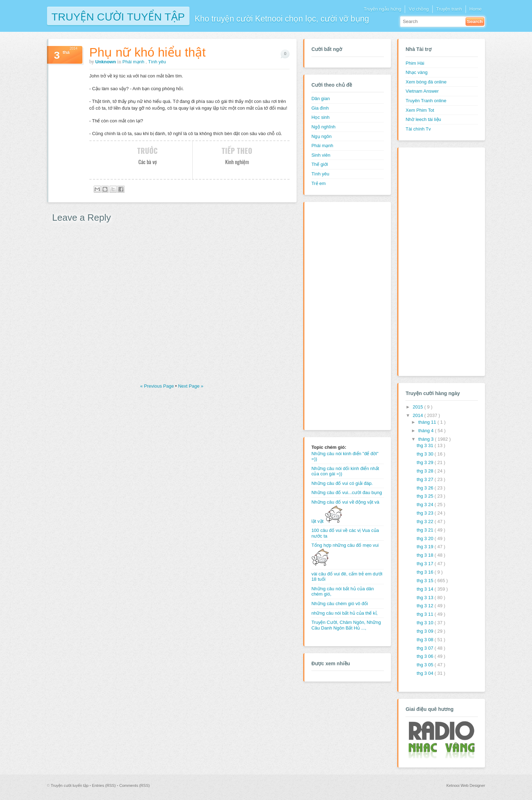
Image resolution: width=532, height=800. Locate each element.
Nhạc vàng (416, 72)
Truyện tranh (449, 9)
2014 (419, 415)
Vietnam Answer (422, 91)
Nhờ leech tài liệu (423, 119)
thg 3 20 (426, 538)
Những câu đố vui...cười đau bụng (347, 492)
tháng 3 (426, 439)
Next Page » (191, 386)
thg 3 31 (426, 445)
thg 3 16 (426, 572)
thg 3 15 (426, 581)
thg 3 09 (426, 631)
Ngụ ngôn (321, 136)
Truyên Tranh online (426, 101)
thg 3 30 (426, 454)
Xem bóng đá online (426, 82)
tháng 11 (428, 422)
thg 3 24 (426, 505)
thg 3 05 (426, 665)
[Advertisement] (340, 315)
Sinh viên (321, 155)
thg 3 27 (426, 479)
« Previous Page (158, 386)
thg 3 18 (426, 555)
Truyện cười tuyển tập (118, 16)
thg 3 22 (426, 521)
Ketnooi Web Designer (466, 785)
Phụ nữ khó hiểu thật (148, 52)
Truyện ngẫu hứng (382, 9)
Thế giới (320, 164)
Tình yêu (157, 62)
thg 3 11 (426, 614)
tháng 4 (426, 431)
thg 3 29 (426, 462)
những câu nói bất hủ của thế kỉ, (344, 613)
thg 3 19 (426, 547)
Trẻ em (318, 183)
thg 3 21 (426, 530)
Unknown (106, 62)
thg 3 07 (426, 648)
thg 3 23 (426, 513)
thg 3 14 (426, 589)
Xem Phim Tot (420, 110)
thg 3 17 (426, 564)
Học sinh (320, 117)
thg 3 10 (426, 623)
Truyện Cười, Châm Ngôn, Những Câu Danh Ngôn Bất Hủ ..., (346, 625)
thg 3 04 (426, 673)
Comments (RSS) (134, 785)
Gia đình (320, 108)
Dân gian (321, 98)
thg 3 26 (426, 488)
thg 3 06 (426, 656)
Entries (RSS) (104, 785)
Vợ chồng (419, 9)
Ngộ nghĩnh (323, 127)
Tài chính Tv (418, 129)
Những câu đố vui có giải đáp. (342, 483)
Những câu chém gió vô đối (340, 604)
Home (476, 9)
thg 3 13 (426, 598)
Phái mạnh (134, 62)
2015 (419, 407)
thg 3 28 (426, 471)
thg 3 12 (426, 606)
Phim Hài (415, 63)
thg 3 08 (426, 640)
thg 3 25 (426, 496)
